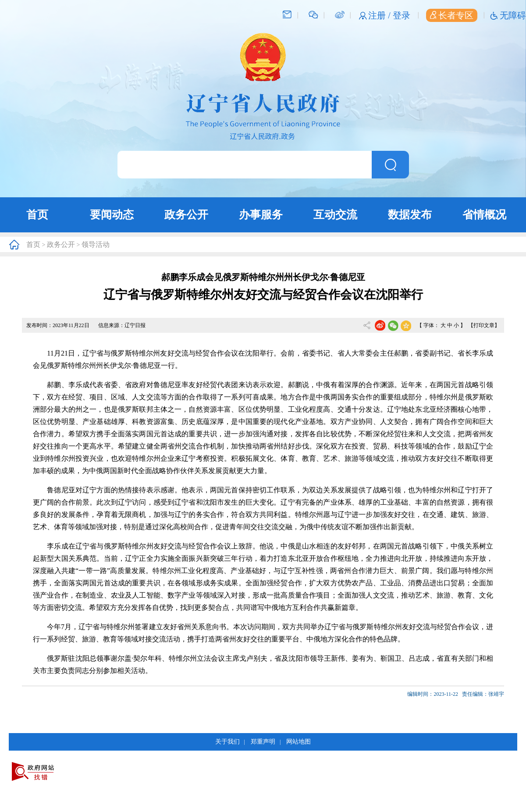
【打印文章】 (484, 325)
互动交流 (335, 215)
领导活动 (96, 244)
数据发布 (410, 215)
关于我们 (227, 742)
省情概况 (484, 215)
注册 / (380, 15)
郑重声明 (263, 742)
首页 (37, 215)
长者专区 (452, 15)
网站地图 (299, 742)
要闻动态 (112, 215)
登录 (402, 15)
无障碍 (513, 15)
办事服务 (261, 215)
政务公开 (186, 215)
